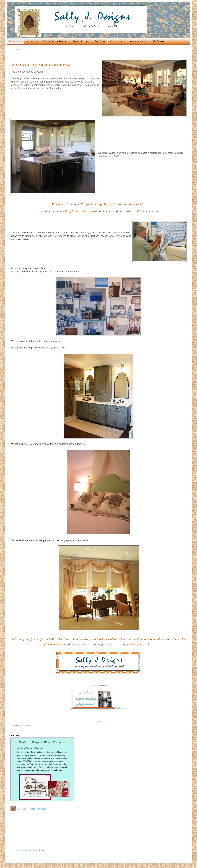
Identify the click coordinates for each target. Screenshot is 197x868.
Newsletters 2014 (137, 41)
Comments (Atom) (26, 725)
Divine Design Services (55, 41)
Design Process (81, 41)
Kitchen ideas (20, 850)
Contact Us (116, 41)
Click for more (120, 708)
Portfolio (100, 41)
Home (98, 722)
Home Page (15, 41)
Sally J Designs (16, 50)
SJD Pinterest (159, 41)
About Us (32, 41)
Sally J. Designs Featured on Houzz (31, 809)
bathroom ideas (31, 850)
